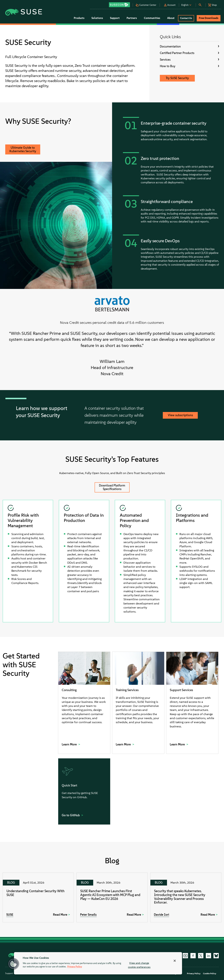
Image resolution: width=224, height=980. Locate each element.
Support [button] (115, 18)
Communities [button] (152, 18)
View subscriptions (180, 415)
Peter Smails (88, 915)
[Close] (175, 961)
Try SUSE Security (177, 78)
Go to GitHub (71, 815)
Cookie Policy (210, 974)
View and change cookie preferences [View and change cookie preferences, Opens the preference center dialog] (139, 965)
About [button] (171, 18)
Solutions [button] (97, 18)
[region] (98, 963)
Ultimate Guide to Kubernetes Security (23, 149)
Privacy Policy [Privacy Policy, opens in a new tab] (75, 967)
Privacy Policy (194, 974)
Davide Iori (161, 915)
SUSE (10, 915)
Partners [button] (132, 18)
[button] (121, 4)
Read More (60, 915)
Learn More (70, 744)
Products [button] (79, 18)
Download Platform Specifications (112, 487)
